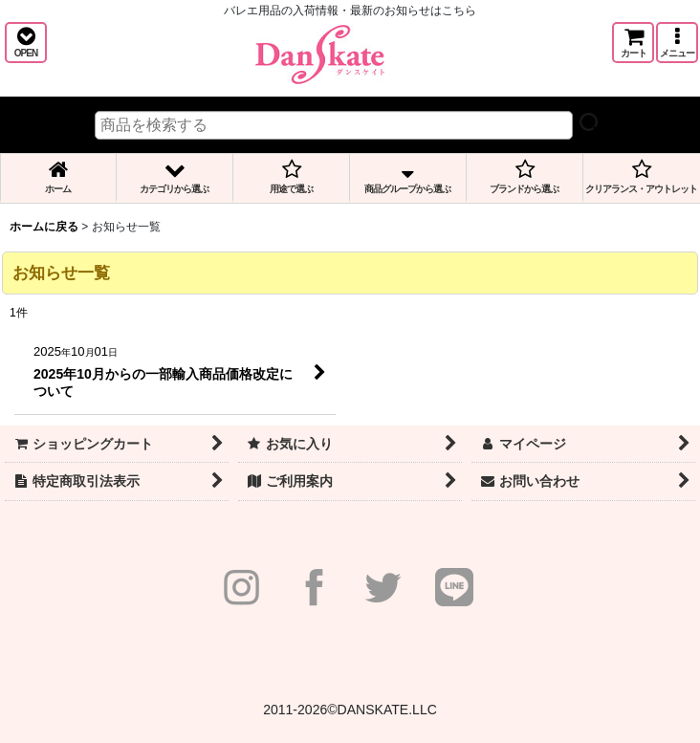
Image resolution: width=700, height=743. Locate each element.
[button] (26, 43)
